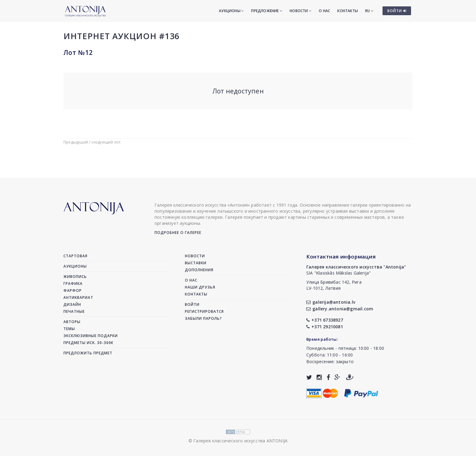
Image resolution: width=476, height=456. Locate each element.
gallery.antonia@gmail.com (340, 309)
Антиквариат (78, 297)
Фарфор (73, 290)
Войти (192, 304)
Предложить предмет (88, 353)
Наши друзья (200, 287)
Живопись (75, 277)
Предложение (267, 11)
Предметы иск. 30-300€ (88, 343)
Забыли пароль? (203, 318)
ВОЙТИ (397, 11)
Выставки (196, 263)
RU (369, 11)
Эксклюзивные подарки (91, 336)
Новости (301, 11)
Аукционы (231, 11)
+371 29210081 (325, 327)
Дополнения (199, 270)
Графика (73, 284)
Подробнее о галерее (178, 233)
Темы (69, 329)
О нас (324, 11)
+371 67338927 (325, 320)
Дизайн (72, 304)
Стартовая (75, 256)
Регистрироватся (204, 311)
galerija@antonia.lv (331, 302)
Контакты (348, 11)
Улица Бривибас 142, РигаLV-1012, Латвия (334, 285)
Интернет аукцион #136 (121, 36)
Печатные (74, 311)
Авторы (72, 322)
